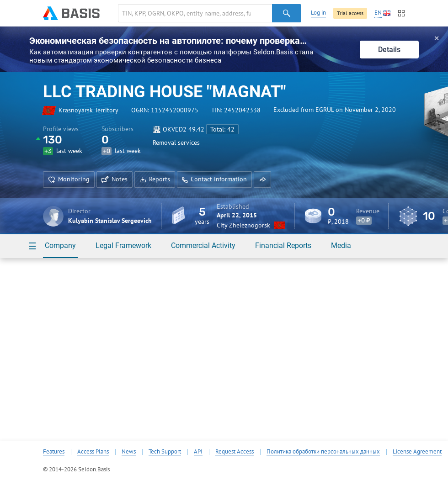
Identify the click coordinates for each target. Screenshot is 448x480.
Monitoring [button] (69, 179)
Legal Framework (123, 245)
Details (389, 50)
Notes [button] (115, 179)
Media (341, 245)
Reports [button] (155, 179)
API (198, 452)
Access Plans (93, 452)
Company (60, 245)
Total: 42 (222, 129)
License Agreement (417, 452)
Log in (318, 13)
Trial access (350, 13)
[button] (262, 179)
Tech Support (165, 452)
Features (54, 452)
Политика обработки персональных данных (323, 452)
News (129, 452)
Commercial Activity (203, 245)
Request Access (235, 452)
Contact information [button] (214, 179)
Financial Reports (283, 245)
